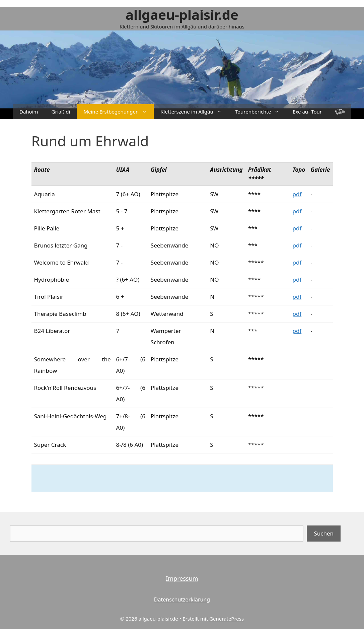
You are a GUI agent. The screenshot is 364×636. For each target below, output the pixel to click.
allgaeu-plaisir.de (182, 15)
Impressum (182, 578)
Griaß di (61, 112)
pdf (297, 194)
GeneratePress (227, 619)
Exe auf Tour (307, 112)
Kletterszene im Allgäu (194, 112)
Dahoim (29, 112)
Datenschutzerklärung (182, 599)
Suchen (324, 533)
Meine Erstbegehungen (119, 112)
